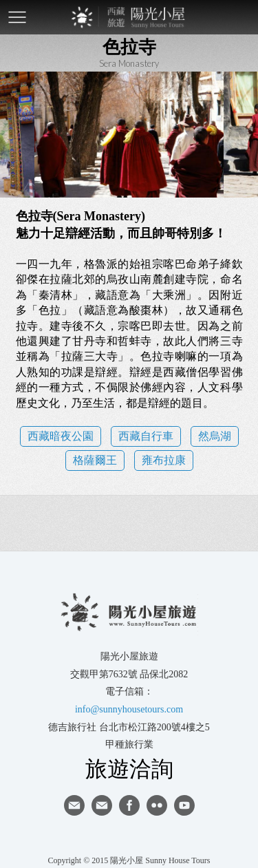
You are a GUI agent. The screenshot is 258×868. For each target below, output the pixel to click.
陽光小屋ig (102, 805)
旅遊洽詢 (129, 768)
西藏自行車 (146, 436)
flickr (157, 805)
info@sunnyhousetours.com (129, 709)
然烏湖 (215, 436)
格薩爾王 (95, 460)
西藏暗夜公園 (61, 436)
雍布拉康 (164, 460)
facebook (129, 805)
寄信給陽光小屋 (74, 805)
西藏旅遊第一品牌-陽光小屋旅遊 (129, 17)
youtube (184, 805)
